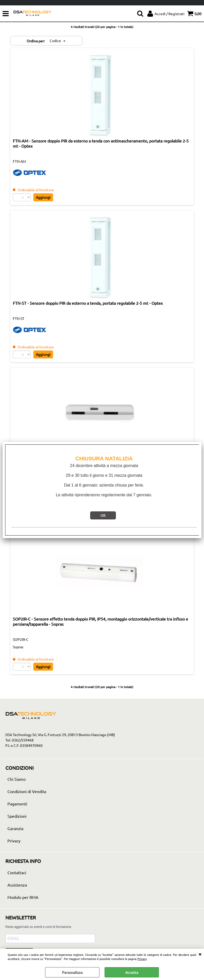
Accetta (132, 972)
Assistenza (17, 885)
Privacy (142, 959)
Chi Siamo (17, 779)
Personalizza (72, 972)
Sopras (18, 647)
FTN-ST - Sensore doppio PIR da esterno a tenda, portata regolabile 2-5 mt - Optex (88, 303)
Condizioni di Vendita (27, 791)
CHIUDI (200, 954)
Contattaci (17, 872)
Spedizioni (17, 816)
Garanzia (15, 828)
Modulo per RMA (23, 897)
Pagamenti (17, 804)
